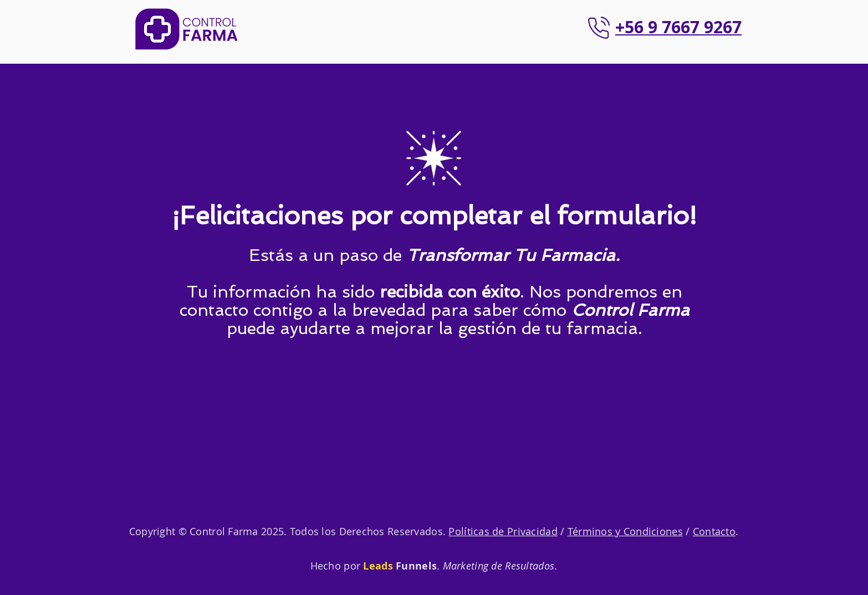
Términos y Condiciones (625, 531)
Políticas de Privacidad (503, 531)
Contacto (714, 531)
